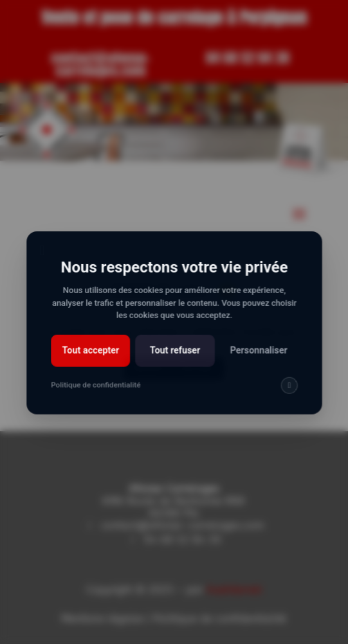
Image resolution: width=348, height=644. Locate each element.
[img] (287, 392)
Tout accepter (92, 358)
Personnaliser (256, 358)
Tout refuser (175, 358)
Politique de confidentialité (97, 391)
